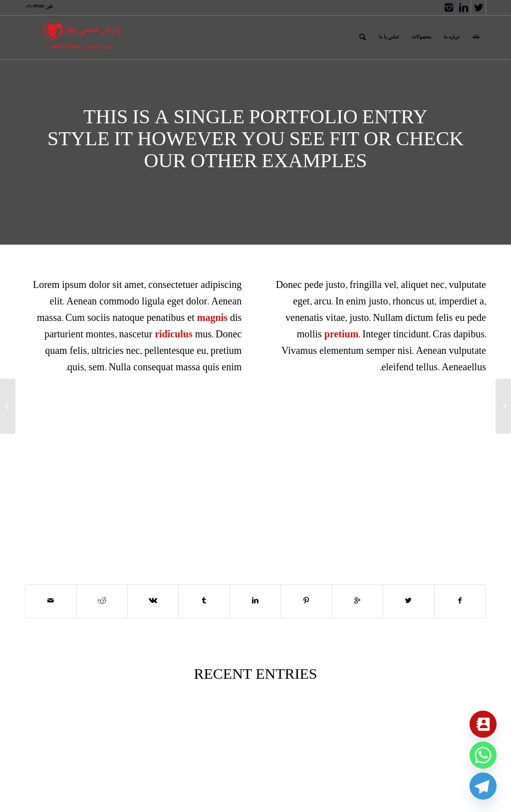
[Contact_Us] (483, 724)
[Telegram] (483, 786)
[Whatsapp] (483, 755)
